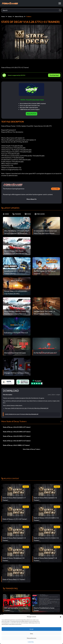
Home (3, 16)
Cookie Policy (31, 642)
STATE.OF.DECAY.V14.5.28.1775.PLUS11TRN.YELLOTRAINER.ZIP (22, 414)
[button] (61, 617)
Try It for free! (54, 75)
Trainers (29, 16)
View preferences (32, 638)
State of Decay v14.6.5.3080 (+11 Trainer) (16, 445)
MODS (28, 214)
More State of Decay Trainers (32, 449)
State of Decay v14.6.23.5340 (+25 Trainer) (17, 427)
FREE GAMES (40, 214)
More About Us (32, 199)
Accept (31, 629)
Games (10, 16)
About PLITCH (31, 114)
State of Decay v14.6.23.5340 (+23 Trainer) (17, 432)
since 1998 (55, 189)
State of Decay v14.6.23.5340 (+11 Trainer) (17, 436)
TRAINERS (17, 214)
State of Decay (19, 16)
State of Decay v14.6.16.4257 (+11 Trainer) (17, 441)
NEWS (6, 214)
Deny (32, 634)
